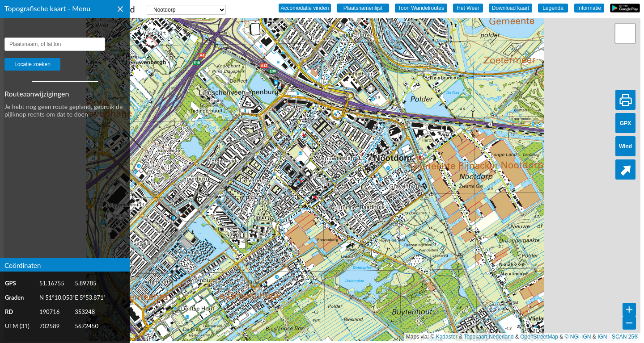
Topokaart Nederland (489, 337)
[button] (625, 33)
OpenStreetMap (539, 337)
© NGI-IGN (578, 337)
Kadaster (447, 337)
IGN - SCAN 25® (618, 337)
